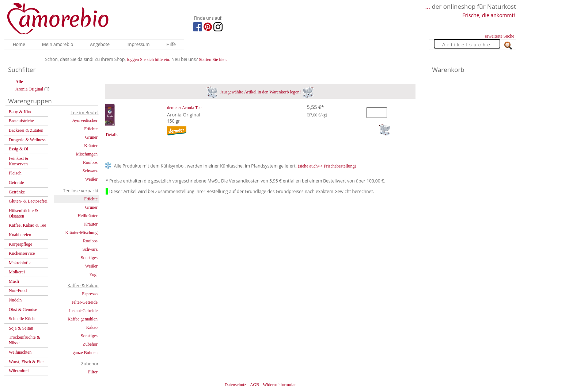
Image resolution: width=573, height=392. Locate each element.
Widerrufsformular (279, 385)
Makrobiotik (20, 263)
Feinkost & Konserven (19, 161)
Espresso (90, 294)
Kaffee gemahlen (83, 319)
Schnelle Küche (23, 319)
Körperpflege (20, 244)
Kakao (92, 327)
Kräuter (91, 146)
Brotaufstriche (21, 121)
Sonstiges (89, 258)
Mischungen (87, 154)
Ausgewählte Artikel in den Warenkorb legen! (260, 92)
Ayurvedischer (85, 120)
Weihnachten (20, 352)
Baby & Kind (21, 112)
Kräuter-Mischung (81, 232)
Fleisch (15, 173)
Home (19, 44)
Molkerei (17, 272)
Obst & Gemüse (23, 310)
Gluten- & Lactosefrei (28, 201)
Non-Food (18, 291)
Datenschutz (235, 385)
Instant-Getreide (83, 311)
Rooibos (90, 162)
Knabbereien (20, 235)
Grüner (91, 137)
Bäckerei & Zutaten (26, 130)
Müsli (14, 281)
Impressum (138, 44)
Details (112, 135)
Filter (93, 372)
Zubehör (90, 344)
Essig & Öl (18, 149)
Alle (19, 82)
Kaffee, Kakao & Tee (27, 225)
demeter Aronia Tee (184, 108)
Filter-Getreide (85, 302)
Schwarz (90, 171)
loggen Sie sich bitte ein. (149, 59)
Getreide (16, 182)
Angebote (100, 44)
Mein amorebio (58, 44)
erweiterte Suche (500, 36)
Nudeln (15, 300)
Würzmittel (19, 371)
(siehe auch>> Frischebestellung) (327, 166)
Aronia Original (29, 89)
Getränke (17, 192)
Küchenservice (22, 253)
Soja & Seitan (21, 328)
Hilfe (171, 44)
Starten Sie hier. (213, 59)
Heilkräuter (88, 216)
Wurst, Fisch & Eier (26, 362)
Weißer (91, 179)
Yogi (93, 274)
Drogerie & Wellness (27, 140)
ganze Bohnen (85, 353)
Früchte (91, 129)
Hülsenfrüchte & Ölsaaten (23, 213)
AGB (255, 385)
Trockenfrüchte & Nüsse (24, 340)
